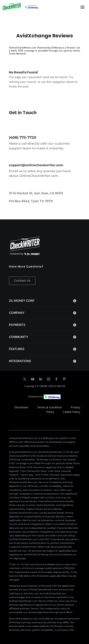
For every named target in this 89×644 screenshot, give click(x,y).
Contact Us (22, 281)
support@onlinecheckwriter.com (36, 165)
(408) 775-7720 (23, 138)
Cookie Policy (71, 412)
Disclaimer (21, 407)
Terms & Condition (50, 407)
